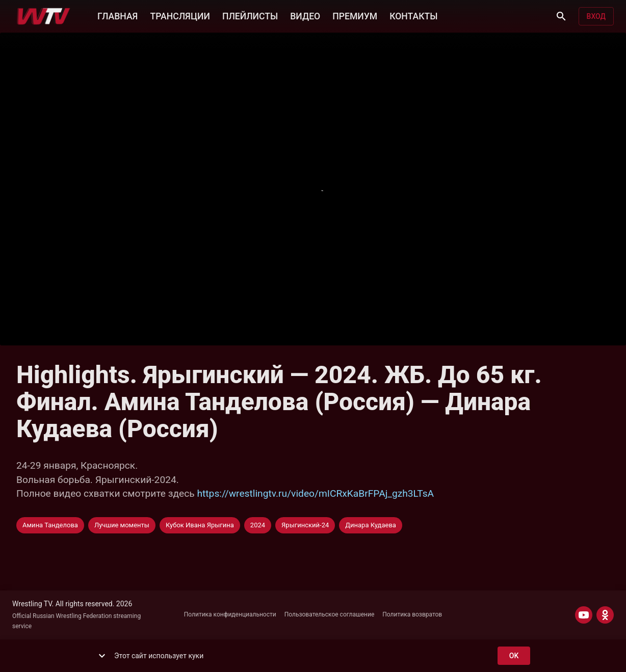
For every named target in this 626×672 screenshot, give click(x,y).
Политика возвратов (412, 614)
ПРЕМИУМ (355, 15)
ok (514, 656)
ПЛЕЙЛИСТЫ (250, 15)
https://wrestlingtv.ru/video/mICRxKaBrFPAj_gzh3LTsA (316, 493)
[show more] (102, 656)
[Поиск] (561, 16)
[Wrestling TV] (44, 16)
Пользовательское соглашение (330, 614)
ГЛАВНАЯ (118, 15)
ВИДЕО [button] (305, 15)
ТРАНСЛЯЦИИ (180, 15)
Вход (596, 17)
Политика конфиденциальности (230, 614)
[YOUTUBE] (584, 615)
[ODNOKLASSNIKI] (605, 615)
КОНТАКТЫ (413, 15)
